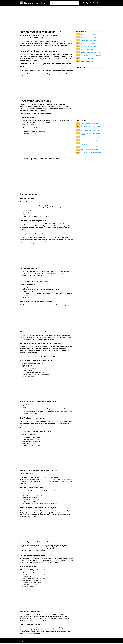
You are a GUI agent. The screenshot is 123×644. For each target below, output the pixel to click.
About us (91, 641)
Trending (86, 3)
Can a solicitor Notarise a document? (90, 130)
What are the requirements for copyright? (91, 153)
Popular (93, 3)
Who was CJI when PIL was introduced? (91, 34)
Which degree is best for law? (88, 43)
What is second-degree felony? (89, 37)
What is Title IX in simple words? (89, 147)
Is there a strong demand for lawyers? (90, 124)
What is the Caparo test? (87, 58)
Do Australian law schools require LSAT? (91, 46)
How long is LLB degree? (87, 61)
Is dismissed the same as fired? (89, 40)
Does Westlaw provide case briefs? (90, 150)
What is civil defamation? (87, 49)
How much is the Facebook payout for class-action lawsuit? (92, 144)
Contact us (100, 3)
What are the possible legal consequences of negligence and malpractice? (91, 127)
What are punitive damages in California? (91, 55)
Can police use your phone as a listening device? (91, 134)
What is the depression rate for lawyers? (91, 137)
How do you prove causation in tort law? (91, 52)
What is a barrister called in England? (90, 140)
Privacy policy (99, 641)
